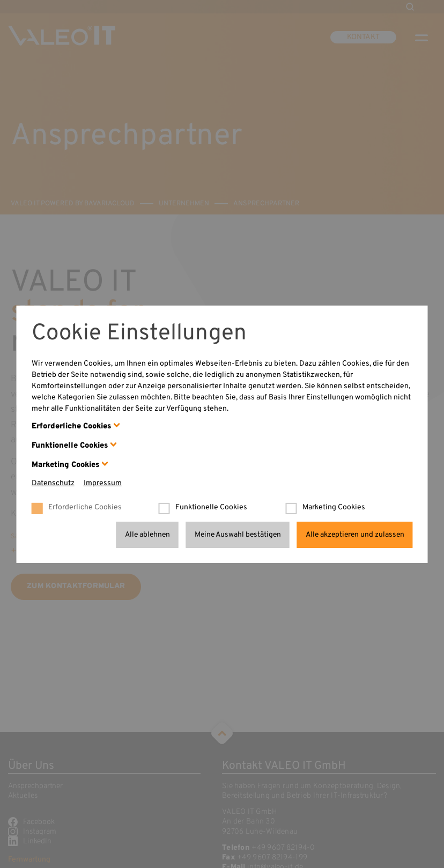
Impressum (103, 483)
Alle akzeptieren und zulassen (355, 534)
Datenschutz (53, 483)
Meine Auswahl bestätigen (238, 534)
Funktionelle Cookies (70, 446)
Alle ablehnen (147, 534)
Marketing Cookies (65, 465)
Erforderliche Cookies (71, 426)
